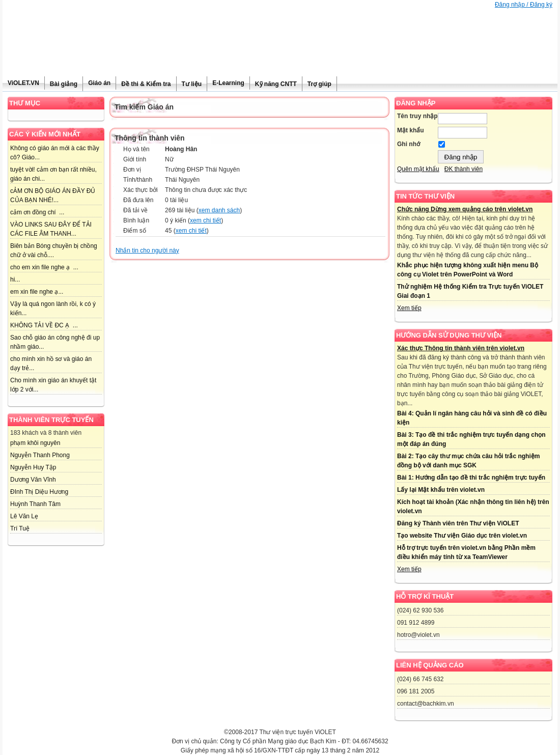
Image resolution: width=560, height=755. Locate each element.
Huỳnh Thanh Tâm (35, 504)
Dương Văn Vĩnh (33, 480)
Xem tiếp (409, 308)
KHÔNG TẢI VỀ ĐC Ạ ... (44, 325)
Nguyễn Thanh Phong (40, 455)
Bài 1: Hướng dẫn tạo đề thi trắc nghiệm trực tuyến (471, 478)
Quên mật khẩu (418, 169)
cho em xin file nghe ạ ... (44, 267)
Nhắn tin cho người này (147, 250)
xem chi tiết (205, 220)
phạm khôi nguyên (35, 443)
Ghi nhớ (409, 144)
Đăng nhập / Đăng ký (524, 5)
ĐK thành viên (464, 169)
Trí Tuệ (20, 528)
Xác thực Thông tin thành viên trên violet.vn (461, 348)
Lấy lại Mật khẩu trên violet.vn (441, 490)
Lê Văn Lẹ (24, 516)
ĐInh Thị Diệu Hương (39, 492)
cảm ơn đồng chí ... (37, 212)
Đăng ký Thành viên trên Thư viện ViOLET (458, 523)
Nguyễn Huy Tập (33, 467)
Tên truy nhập (417, 116)
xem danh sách (219, 210)
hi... (15, 279)
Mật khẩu (411, 130)
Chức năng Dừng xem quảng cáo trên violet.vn (465, 209)
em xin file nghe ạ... (37, 292)
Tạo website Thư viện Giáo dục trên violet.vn (462, 536)
